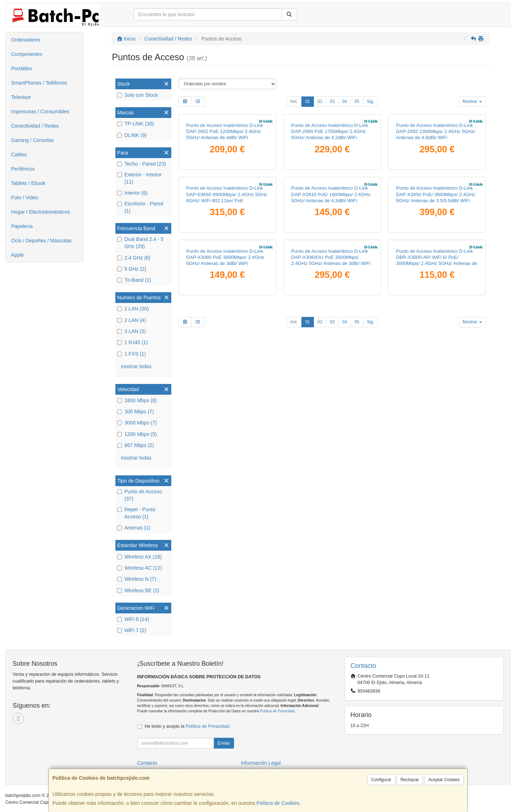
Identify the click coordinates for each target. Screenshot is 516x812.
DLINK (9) (132, 135)
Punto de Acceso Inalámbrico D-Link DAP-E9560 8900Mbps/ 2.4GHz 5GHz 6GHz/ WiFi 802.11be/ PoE (227, 194)
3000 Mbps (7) (137, 423)
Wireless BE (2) (138, 590)
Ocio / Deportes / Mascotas (41, 241)
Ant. (294, 101)
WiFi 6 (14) (133, 619)
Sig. (371, 101)
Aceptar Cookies (444, 780)
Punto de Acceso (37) (140, 495)
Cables (19, 155)
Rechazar (410, 780)
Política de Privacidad (277, 711)
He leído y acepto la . (188, 726)
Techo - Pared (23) (142, 164)
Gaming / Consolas (32, 140)
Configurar (381, 780)
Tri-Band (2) (134, 280)
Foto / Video (25, 198)
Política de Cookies (278, 803)
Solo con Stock (137, 95)
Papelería (22, 226)
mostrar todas (136, 366)
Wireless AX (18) (139, 557)
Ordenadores (26, 40)
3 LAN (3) (132, 331)
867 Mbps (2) (135, 445)
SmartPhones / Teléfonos (39, 83)
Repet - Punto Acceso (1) (136, 513)
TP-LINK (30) (135, 124)
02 (320, 101)
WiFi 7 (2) (132, 630)
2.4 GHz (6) (134, 258)
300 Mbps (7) (135, 412)
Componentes (27, 54)
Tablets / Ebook (28, 183)
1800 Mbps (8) (137, 400)
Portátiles (21, 68)
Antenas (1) (134, 528)
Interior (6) (132, 193)
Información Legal (261, 763)
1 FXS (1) (132, 354)
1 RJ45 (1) (132, 342)
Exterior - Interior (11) (139, 178)
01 (308, 101)
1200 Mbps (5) (137, 434)
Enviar (224, 743)
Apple (18, 255)
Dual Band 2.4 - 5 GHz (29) (140, 243)
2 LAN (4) (132, 320)
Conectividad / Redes (35, 126)
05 (357, 101)
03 (332, 101)
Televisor (21, 97)
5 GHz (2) (132, 269)
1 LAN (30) (133, 309)
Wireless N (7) (137, 579)
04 (345, 101)
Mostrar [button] (472, 101)
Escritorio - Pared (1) (140, 207)
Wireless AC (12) (140, 568)
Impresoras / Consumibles (40, 111)
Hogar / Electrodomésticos (40, 212)
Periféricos (23, 169)
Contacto (147, 763)
